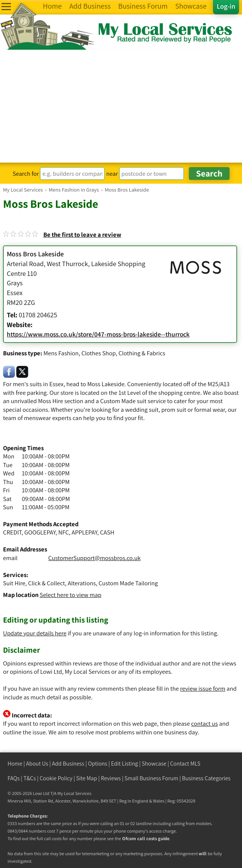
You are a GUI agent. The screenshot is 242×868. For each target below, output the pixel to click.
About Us (37, 764)
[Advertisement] (121, 106)
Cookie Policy (56, 778)
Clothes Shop (99, 353)
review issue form (203, 688)
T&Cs (30, 778)
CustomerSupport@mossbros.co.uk (94, 558)
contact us (204, 723)
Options (98, 764)
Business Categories (206, 778)
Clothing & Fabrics (142, 353)
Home (15, 764)
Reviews (111, 778)
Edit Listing (125, 764)
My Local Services (74, 793)
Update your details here (35, 633)
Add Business (68, 764)
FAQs (14, 778)
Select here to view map (70, 595)
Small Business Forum (151, 778)
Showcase (154, 764)
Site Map (87, 778)
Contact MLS (185, 764)
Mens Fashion (61, 353)
